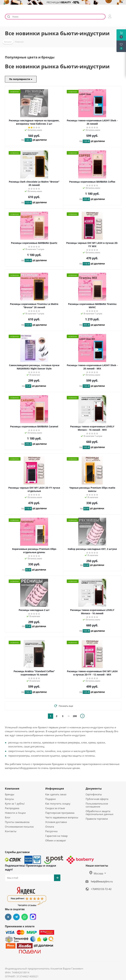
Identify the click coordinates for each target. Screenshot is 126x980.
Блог (8, 817)
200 (75, 716)
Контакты (11, 831)
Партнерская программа (60, 813)
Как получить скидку (58, 804)
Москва (96, 873)
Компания (12, 789)
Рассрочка (51, 831)
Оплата (50, 827)
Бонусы (9, 799)
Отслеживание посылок (19, 827)
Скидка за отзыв (55, 808)
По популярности (21, 79)
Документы (94, 789)
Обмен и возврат (56, 840)
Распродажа (12, 808)
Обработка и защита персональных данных (100, 813)
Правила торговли (97, 819)
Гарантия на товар (56, 836)
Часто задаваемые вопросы (62, 817)
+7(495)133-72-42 (101, 889)
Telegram (16, 917)
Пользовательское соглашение (97, 805)
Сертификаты (94, 794)
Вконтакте (8, 917)
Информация (55, 789)
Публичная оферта (97, 799)
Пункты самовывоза (17, 822)
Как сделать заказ (56, 794)
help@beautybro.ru (102, 881)
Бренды (10, 794)
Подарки (51, 799)
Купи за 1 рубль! (15, 804)
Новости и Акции (15, 813)
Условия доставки (56, 822)
